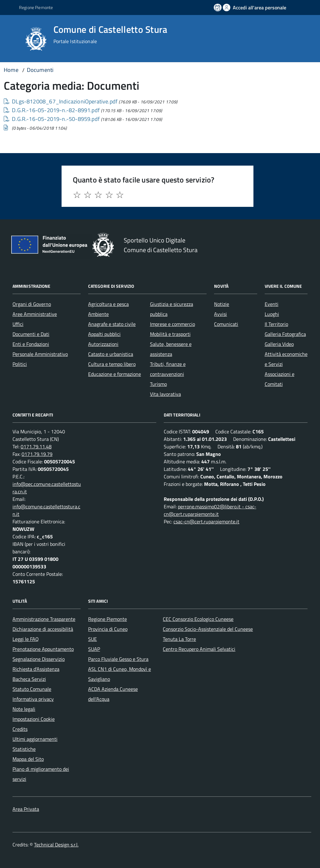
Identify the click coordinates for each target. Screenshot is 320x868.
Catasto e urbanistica (111, 354)
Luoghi (272, 314)
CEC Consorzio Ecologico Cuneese (198, 619)
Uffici (18, 324)
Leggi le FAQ (26, 639)
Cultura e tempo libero (112, 364)
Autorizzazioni (103, 344)
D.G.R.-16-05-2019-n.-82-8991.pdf (52, 110)
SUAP (94, 649)
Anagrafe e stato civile (112, 324)
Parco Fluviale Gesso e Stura (118, 659)
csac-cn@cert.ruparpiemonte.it (206, 521)
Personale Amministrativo (40, 354)
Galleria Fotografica (285, 334)
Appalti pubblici (104, 334)
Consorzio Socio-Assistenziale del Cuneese (208, 629)
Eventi (272, 304)
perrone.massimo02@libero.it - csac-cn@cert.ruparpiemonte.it (210, 510)
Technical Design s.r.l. (56, 845)
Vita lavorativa (165, 394)
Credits (20, 729)
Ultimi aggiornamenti (35, 739)
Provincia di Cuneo (108, 629)
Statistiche (24, 749)
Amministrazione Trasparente (44, 619)
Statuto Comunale (32, 689)
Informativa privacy (33, 699)
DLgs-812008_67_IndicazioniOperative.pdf (61, 101)
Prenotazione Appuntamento (43, 649)
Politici (20, 364)
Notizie (222, 304)
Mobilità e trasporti (170, 334)
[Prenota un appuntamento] (218, 7)
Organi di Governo (32, 304)
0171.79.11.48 (36, 446)
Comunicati (226, 324)
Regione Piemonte (107, 619)
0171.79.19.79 (37, 454)
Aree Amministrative (35, 314)
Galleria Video (279, 344)
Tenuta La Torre (179, 639)
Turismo (158, 384)
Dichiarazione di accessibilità (43, 629)
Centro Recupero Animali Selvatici (199, 649)
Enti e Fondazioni (31, 344)
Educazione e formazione (115, 374)
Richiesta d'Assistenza (36, 669)
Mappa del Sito (28, 759)
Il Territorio (276, 324)
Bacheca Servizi (29, 679)
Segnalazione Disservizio (39, 659)
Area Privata (26, 809)
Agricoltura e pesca (108, 304)
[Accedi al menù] (13, 38)
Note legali (24, 709)
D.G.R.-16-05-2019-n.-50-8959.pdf (52, 119)
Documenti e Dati (31, 334)
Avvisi (220, 314)
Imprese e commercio (172, 324)
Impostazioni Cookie (34, 719)
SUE (92, 639)
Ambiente (98, 314)
